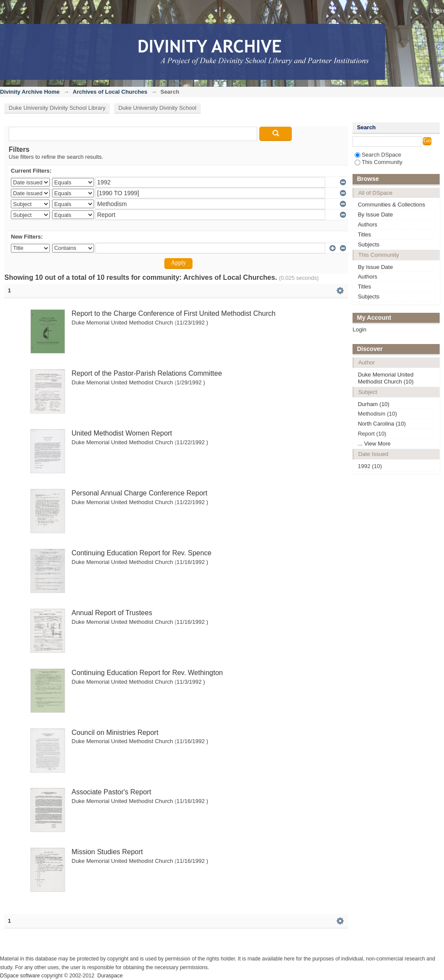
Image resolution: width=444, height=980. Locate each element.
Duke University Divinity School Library (57, 108)
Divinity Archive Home (30, 92)
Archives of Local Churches (110, 92)
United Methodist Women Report (122, 433)
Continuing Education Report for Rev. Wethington (147, 673)
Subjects (369, 244)
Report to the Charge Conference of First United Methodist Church (173, 313)
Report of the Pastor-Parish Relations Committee (147, 373)
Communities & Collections (391, 205)
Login (437, 11)
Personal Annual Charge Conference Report (139, 493)
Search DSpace (378, 155)
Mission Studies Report (107, 852)
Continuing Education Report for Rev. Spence (142, 553)
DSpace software (20, 976)
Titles (364, 234)
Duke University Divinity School (157, 108)
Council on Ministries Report (115, 733)
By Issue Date (375, 215)
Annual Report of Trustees (112, 613)
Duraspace (110, 976)
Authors (367, 225)
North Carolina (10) (382, 424)
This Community (379, 162)
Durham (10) (374, 404)
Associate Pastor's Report (111, 792)
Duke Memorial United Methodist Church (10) (386, 378)
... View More (374, 444)
